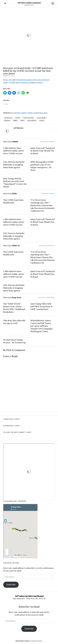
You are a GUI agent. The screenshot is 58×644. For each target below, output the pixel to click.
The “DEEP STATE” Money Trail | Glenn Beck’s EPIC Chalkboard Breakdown (14, 308)
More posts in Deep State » (47, 297)
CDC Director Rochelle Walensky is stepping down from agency (14, 165)
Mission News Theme (22, 641)
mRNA (15, 120)
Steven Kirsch (32, 120)
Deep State (43, 113)
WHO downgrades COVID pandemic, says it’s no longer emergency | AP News (42, 166)
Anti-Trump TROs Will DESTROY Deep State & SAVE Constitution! (41, 306)
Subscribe (11, 585)
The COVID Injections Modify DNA (13, 201)
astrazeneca (8, 118)
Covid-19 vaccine (28, 118)
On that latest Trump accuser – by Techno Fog (14, 341)
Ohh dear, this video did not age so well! (14, 322)
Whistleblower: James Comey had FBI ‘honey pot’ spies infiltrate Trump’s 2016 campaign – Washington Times (42, 326)
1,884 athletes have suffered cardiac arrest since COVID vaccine (14, 151)
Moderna (7, 120)
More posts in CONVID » (48, 142)
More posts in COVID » (48, 193)
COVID (24, 113)
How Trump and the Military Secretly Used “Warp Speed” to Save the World (15, 183)
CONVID (17, 113)
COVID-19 (31, 113)
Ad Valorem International (29, 3)
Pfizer (22, 120)
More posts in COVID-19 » (47, 246)
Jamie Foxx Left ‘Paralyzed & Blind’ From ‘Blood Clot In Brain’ (43, 151)
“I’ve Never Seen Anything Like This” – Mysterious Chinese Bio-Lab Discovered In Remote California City (43, 205)
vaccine (42, 120)
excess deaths (41, 118)
